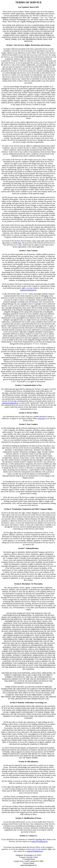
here (20, 243)
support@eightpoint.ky (28, 290)
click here (41, 419)
